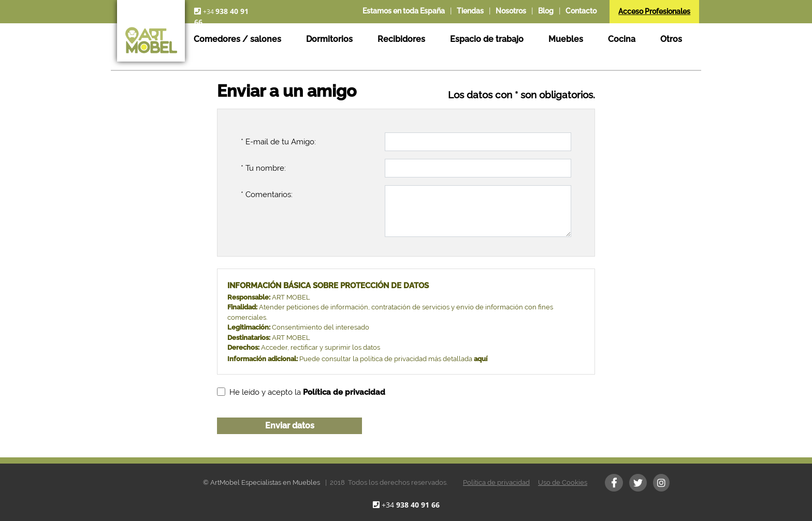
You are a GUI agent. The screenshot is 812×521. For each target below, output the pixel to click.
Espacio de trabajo (487, 39)
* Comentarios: (267, 195)
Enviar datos (290, 426)
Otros (671, 39)
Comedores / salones (237, 39)
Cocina (622, 39)
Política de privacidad (496, 482)
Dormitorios (329, 39)
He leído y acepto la (307, 392)
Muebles (566, 39)
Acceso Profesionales (654, 11)
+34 (411, 505)
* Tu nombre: (263, 168)
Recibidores (401, 39)
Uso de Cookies (563, 482)
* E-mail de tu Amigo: (278, 142)
